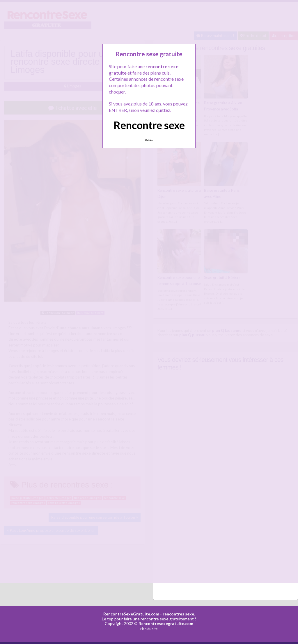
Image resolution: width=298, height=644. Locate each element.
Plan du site (149, 629)
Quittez (149, 140)
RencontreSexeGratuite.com (131, 614)
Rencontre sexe (149, 125)
